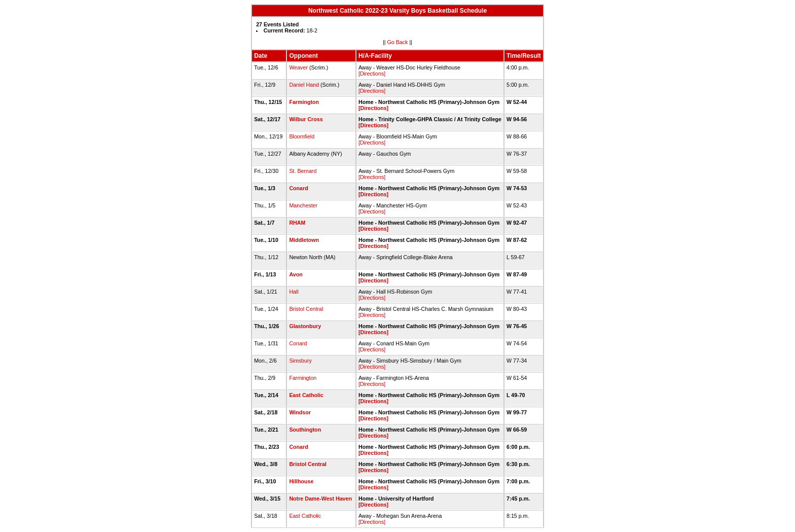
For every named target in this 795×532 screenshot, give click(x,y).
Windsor (300, 412)
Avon (296, 274)
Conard (298, 188)
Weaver (298, 67)
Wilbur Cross (306, 119)
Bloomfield (302, 136)
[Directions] (372, 74)
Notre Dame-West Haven (320, 499)
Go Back (398, 42)
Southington (305, 430)
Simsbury (300, 361)
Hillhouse (301, 481)
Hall (294, 292)
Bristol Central (306, 309)
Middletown (304, 240)
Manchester (303, 205)
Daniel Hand (304, 85)
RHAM (297, 223)
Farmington (304, 102)
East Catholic (306, 395)
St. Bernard (303, 171)
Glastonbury (305, 326)
